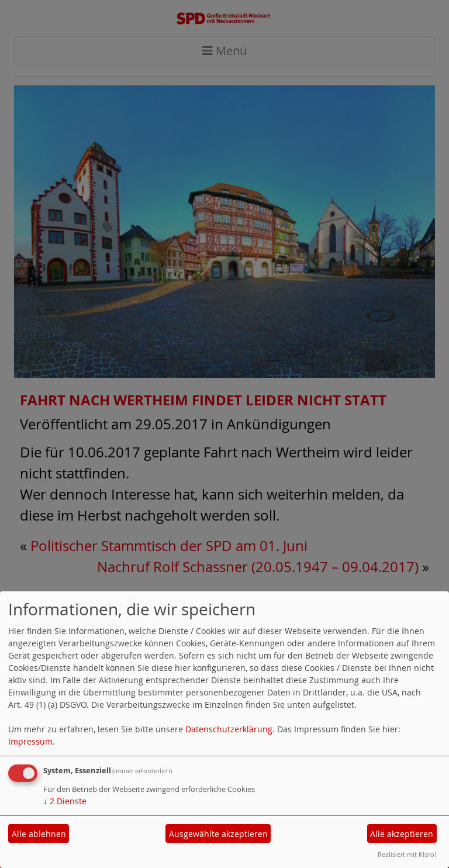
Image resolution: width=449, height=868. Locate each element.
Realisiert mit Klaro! (407, 854)
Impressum (30, 741)
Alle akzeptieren (402, 834)
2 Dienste (65, 801)
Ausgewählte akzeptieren (218, 834)
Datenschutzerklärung (229, 729)
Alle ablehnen (39, 834)
